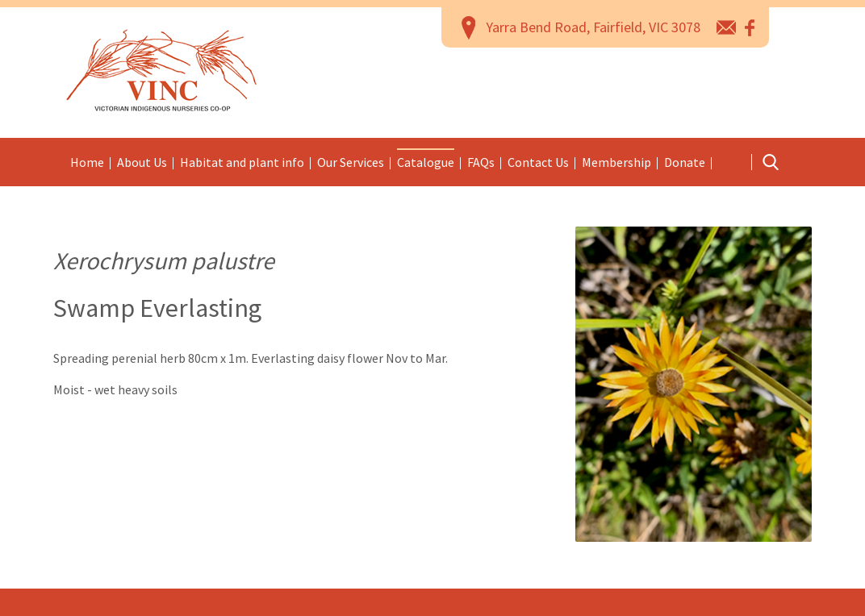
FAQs (481, 162)
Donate (685, 162)
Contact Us (538, 162)
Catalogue (426, 162)
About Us (142, 162)
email (727, 27)
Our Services (351, 162)
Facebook (751, 27)
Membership (616, 162)
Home (87, 162)
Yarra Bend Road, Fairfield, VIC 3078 (593, 27)
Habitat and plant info (242, 162)
